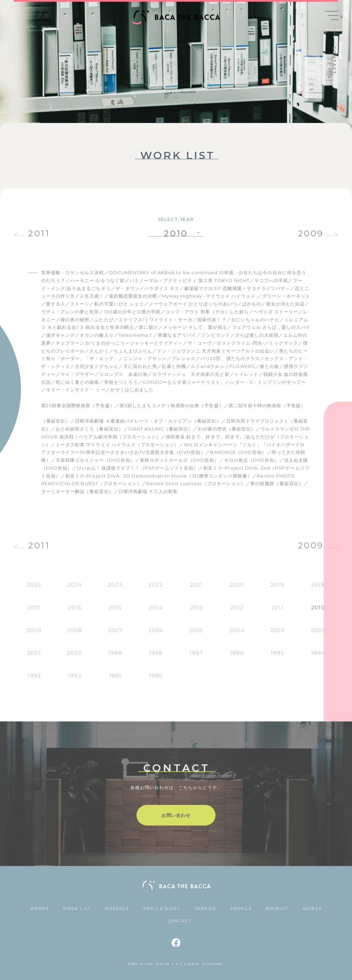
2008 (74, 635)
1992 (74, 680)
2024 (75, 589)
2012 (237, 612)
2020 (237, 589)
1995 (277, 658)
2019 (277, 589)
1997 (196, 658)
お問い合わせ (176, 820)
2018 (318, 589)
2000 (74, 658)
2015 (115, 612)
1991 (115, 680)
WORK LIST (77, 913)
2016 (75, 612)
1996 (237, 658)
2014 (156, 612)
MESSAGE (117, 913)
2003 (277, 635)
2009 (311, 233)
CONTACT (334, 61)
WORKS (40, 913)
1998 (156, 658)
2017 (34, 612)
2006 (156, 635)
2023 (115, 589)
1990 (156, 680)
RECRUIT (277, 913)
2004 (237, 635)
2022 (156, 589)
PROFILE (241, 913)
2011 (39, 233)
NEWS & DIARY (162, 913)
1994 (318, 658)
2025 (34, 589)
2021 (196, 589)
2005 (196, 635)
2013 (196, 612)
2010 (318, 612)
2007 (115, 635)
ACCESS (312, 913)
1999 (115, 658)
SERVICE (206, 913)
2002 (318, 635)
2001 (34, 658)
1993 (34, 680)
